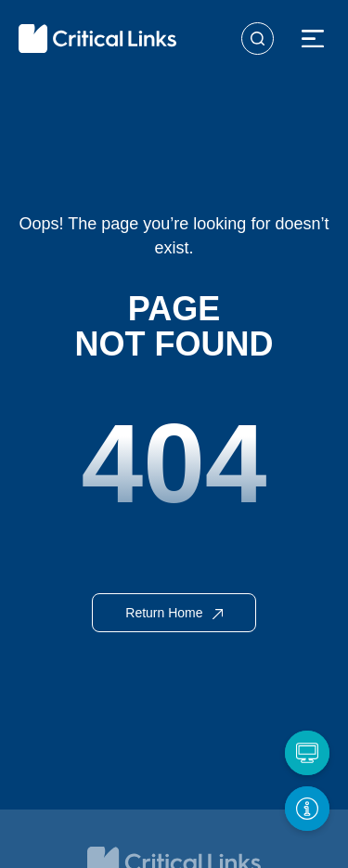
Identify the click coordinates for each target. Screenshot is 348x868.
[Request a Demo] (307, 753)
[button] (313, 40)
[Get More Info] (307, 809)
